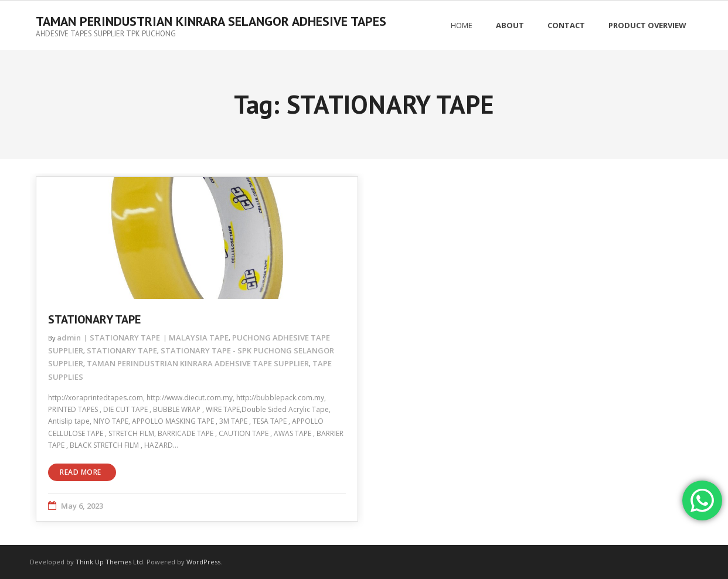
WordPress (203, 562)
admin (69, 338)
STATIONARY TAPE (94, 319)
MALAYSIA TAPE (199, 338)
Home (462, 25)
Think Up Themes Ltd (109, 562)
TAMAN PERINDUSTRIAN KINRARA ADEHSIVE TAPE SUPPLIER (198, 363)
